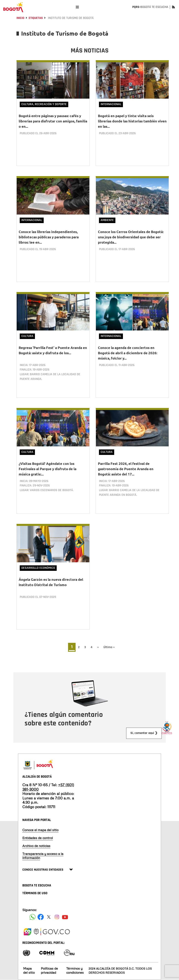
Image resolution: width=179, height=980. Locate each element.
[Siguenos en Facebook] (33, 917)
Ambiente (107, 220)
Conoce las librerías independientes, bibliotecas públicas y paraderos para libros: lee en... (49, 237)
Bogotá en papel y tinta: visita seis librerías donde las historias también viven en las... (132, 121)
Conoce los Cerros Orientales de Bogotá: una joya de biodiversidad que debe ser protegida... (131, 237)
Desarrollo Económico (38, 568)
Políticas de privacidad (49, 970)
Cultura (27, 336)
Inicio (20, 18)
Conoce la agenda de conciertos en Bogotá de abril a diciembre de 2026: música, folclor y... (128, 353)
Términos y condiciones (75, 970)
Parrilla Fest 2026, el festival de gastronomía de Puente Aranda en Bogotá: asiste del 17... (126, 469)
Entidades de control (38, 838)
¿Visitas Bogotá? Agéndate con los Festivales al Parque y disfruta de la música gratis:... (48, 469)
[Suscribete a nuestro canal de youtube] (65, 917)
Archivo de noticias (36, 846)
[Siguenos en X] (49, 917)
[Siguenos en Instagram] (57, 917)
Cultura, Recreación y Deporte (44, 104)
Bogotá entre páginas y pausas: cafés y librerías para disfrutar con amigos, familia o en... (53, 121)
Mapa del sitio (29, 970)
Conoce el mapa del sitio (40, 830)
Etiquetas (36, 18)
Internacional (111, 104)
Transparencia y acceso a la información (43, 856)
